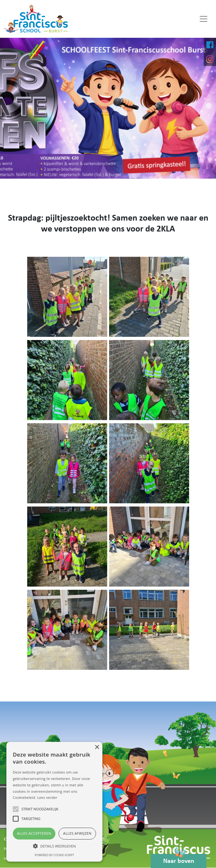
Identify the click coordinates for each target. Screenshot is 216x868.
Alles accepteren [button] (34, 833)
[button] (54, 846)
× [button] (97, 747)
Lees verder (47, 797)
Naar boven (179, 859)
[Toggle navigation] (204, 19)
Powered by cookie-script (55, 855)
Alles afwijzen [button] (77, 833)
